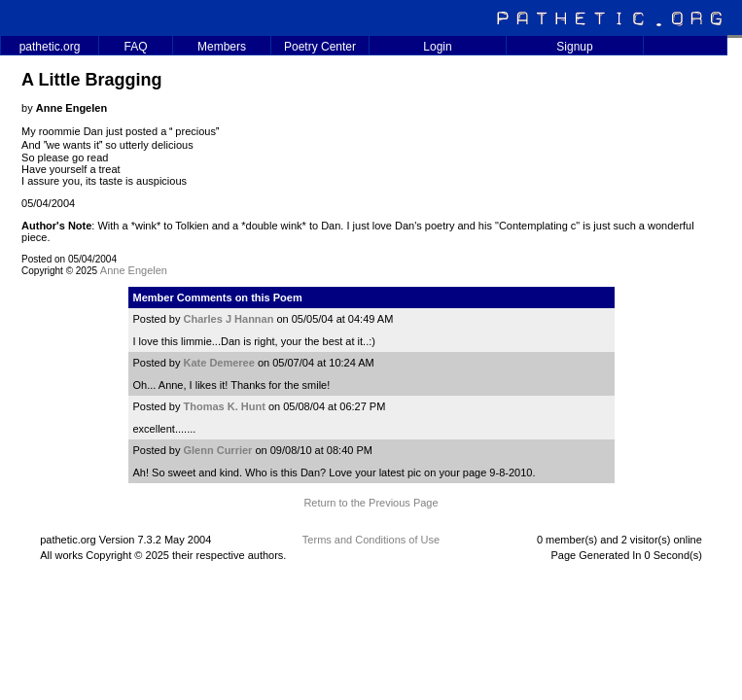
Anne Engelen (134, 270)
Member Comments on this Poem (218, 297)
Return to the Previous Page (371, 503)
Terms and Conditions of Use (371, 540)
